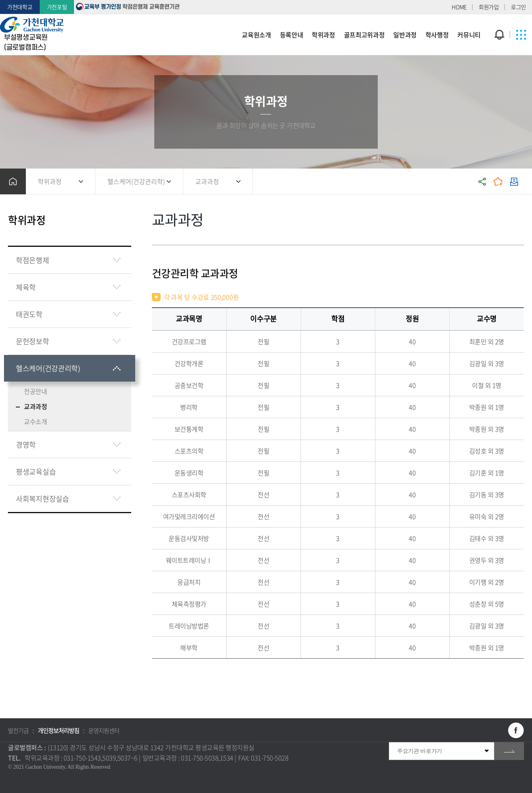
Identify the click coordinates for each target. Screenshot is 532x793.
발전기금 (18, 731)
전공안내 (36, 391)
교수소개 (36, 421)
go (509, 751)
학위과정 (50, 181)
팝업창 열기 (498, 20)
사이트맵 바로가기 (521, 35)
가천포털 (57, 7)
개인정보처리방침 (58, 731)
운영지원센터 (104, 731)
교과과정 (207, 181)
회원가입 (489, 7)
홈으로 (13, 181)
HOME (459, 7)
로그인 (518, 7)
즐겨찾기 (498, 181)
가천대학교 (20, 7)
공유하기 (482, 181)
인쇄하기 (514, 181)
